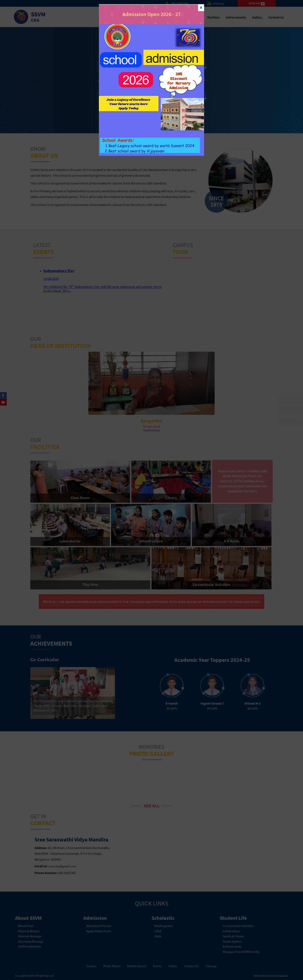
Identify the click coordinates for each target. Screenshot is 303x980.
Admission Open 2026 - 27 (152, 14)
